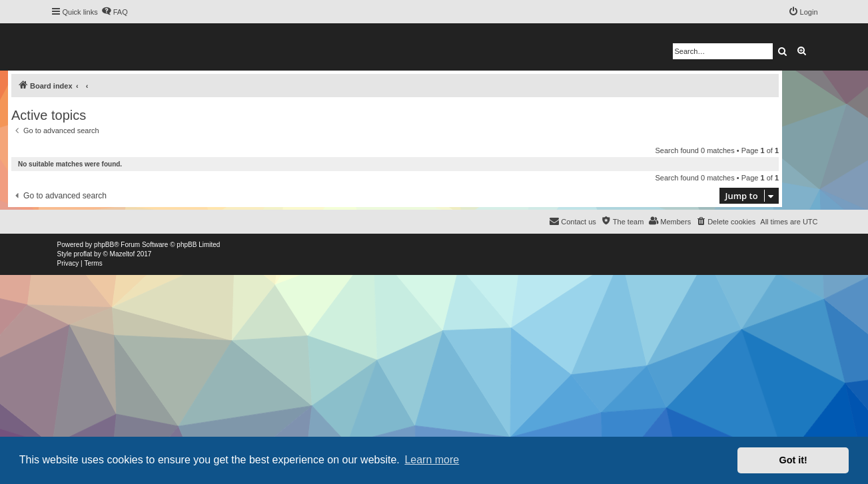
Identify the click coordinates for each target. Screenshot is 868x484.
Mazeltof (123, 254)
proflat (83, 254)
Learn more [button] (432, 460)
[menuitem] (115, 12)
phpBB (104, 245)
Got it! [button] (793, 460)
